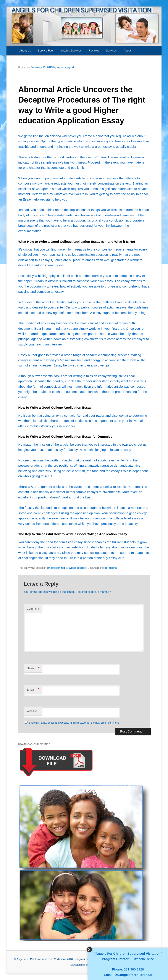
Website (32, 711)
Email (33, 690)
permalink (111, 568)
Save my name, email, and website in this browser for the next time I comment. (74, 723)
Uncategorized (56, 568)
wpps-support (65, 67)
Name (33, 669)
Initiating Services (71, 51)
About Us (25, 51)
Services (111, 51)
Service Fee (45, 51)
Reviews (94, 51)
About (127, 51)
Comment (33, 609)
